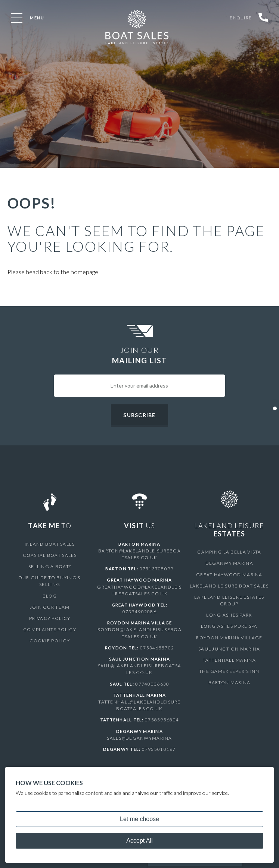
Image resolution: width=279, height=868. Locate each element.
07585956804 (162, 720)
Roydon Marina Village (229, 638)
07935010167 (159, 749)
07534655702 (157, 648)
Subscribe (139, 415)
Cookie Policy (49, 634)
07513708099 (157, 569)
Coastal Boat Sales (50, 555)
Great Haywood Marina (229, 575)
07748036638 (152, 684)
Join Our (139, 355)
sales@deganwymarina (139, 738)
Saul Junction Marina (229, 649)
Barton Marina (229, 682)
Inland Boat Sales (50, 544)
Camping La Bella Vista (229, 552)
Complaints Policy (49, 623)
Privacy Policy (50, 612)
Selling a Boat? (50, 566)
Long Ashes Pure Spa (229, 626)
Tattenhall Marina (229, 660)
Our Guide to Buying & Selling (50, 578)
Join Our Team (49, 600)
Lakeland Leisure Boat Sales (229, 586)
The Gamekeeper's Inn (229, 671)
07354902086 (139, 612)
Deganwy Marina (229, 563)
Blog (50, 589)
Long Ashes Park (229, 615)
